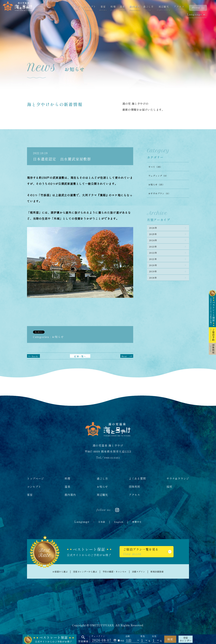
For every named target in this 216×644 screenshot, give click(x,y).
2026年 (154, 229)
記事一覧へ (80, 356)
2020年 (154, 276)
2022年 (154, 261)
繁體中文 (139, 522)
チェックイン (98, 636)
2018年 (154, 292)
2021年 (154, 269)
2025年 (154, 237)
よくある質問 (137, 478)
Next (125, 356)
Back (35, 356)
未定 (121, 641)
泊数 (128, 636)
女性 (154, 636)
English (118, 522)
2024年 (154, 245)
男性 (143, 636)
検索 (170, 639)
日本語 (99, 522)
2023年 (154, 253)
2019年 (154, 284)
